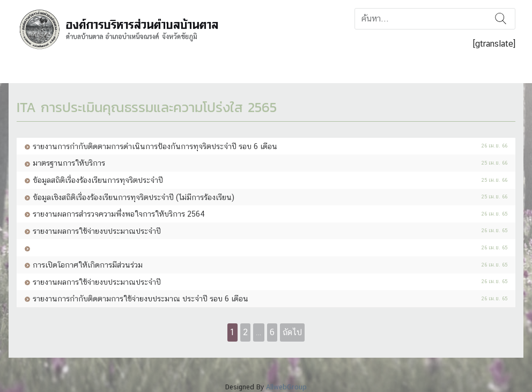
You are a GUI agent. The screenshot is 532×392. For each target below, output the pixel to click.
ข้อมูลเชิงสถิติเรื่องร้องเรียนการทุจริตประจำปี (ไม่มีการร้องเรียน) (134, 197)
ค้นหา (501, 19)
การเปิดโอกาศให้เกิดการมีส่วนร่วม (88, 265)
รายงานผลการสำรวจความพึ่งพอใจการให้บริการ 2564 (119, 214)
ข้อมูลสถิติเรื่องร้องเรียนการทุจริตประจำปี (98, 180)
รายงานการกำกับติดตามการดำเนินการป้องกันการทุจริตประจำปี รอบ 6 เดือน (155, 146)
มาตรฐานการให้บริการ (69, 163)
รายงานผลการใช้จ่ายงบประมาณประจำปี (97, 231)
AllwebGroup (286, 387)
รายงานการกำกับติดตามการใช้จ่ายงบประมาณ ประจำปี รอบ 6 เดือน (141, 298)
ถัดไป (292, 332)
